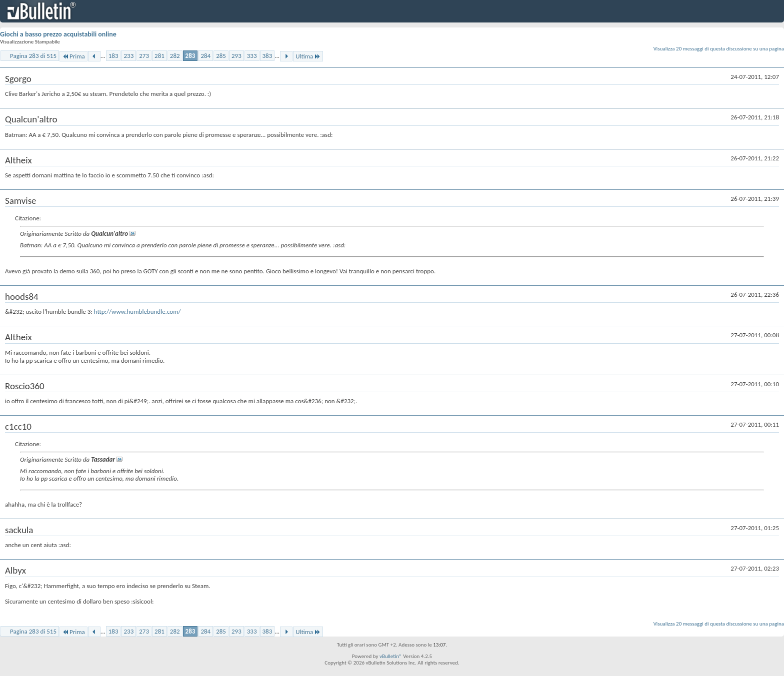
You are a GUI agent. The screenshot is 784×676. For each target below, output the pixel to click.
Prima (73, 56)
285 (221, 56)
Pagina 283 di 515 (33, 56)
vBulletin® (391, 656)
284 (205, 56)
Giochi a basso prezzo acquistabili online (58, 34)
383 (267, 56)
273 (144, 56)
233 (128, 56)
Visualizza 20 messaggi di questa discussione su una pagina (719, 49)
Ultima (308, 56)
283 (190, 56)
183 (113, 56)
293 (236, 56)
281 (159, 56)
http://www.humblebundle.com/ (137, 312)
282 (175, 56)
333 (252, 56)
